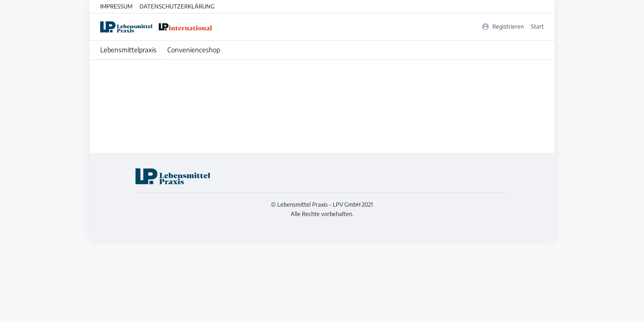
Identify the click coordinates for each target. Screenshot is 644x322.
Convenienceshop (194, 50)
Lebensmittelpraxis (128, 50)
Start (537, 26)
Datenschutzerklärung (177, 6)
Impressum (116, 6)
